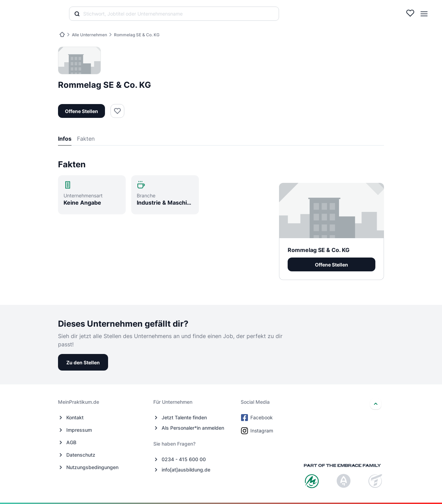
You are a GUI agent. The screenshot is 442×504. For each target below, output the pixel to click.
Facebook (257, 418)
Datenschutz (81, 455)
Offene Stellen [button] (81, 111)
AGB (71, 442)
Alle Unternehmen (89, 35)
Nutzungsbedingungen (92, 467)
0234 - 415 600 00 (184, 459)
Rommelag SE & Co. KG (137, 35)
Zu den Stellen (83, 362)
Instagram (258, 431)
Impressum (79, 430)
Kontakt (75, 417)
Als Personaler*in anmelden (193, 428)
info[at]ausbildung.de (186, 470)
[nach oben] (376, 404)
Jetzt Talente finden (184, 417)
